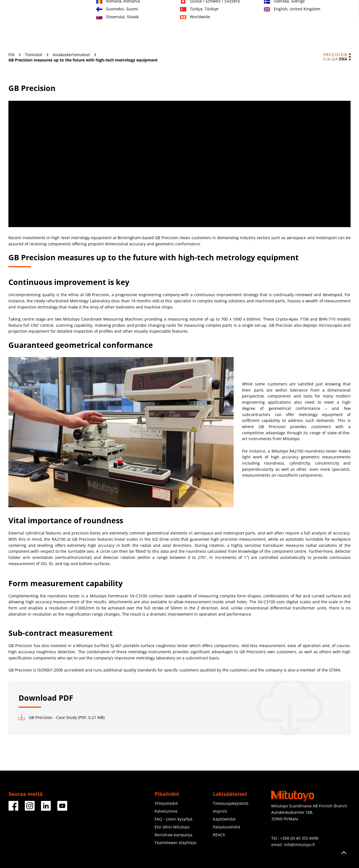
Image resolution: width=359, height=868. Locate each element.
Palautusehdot (226, 827)
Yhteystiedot (166, 803)
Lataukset (302, 33)
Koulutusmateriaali (197, 33)
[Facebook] (13, 809)
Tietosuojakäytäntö (231, 803)
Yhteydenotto (273, 11)
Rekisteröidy (303, 11)
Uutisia (274, 33)
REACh (219, 835)
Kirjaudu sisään (336, 11)
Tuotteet (91, 33)
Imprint (220, 811)
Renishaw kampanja (173, 835)
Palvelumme (153, 33)
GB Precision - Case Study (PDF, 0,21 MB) (62, 717)
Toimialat (120, 33)
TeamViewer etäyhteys (176, 843)
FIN (12, 55)
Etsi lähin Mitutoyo (172, 827)
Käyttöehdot (224, 819)
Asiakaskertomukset (72, 55)
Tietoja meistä (242, 33)
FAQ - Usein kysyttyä (173, 819)
